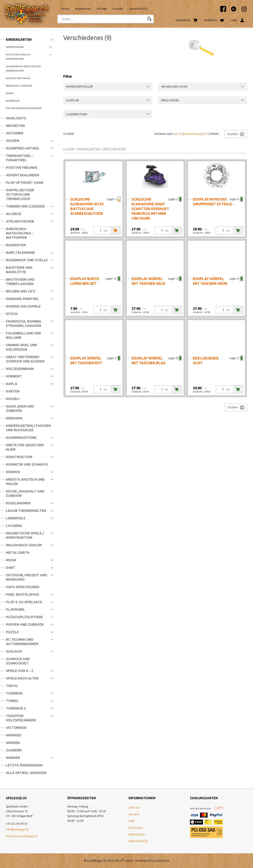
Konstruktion (19, 457)
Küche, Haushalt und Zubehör (25, 493)
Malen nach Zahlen (24, 545)
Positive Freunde (22, 167)
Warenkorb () (138, 9)
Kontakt (118, 9)
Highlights (16, 118)
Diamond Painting (22, 299)
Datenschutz (137, 834)
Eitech (12, 314)
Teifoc (12, 686)
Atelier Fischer (20, 221)
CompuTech (162, 861)
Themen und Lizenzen (25, 206)
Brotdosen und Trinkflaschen (20, 282)
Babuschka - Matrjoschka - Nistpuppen (20, 233)
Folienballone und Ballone (24, 335)
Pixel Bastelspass (23, 594)
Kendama (14, 418)
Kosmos (13, 472)
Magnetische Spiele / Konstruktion (25, 535)
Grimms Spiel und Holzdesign (22, 347)
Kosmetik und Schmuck (27, 464)
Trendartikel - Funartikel (20, 158)
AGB (131, 821)
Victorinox (16, 728)
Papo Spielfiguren (23, 587)
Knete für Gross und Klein (25, 447)
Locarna (14, 526)
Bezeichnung (193, 134)
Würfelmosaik (15, 47)
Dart (11, 568)
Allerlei (14, 214)
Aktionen (15, 133)
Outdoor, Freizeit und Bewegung (26, 577)
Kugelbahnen (18, 503)
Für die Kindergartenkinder (24, 108)
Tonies (12, 701)
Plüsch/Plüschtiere (24, 617)
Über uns (134, 807)
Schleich (14, 651)
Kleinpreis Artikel (23, 148)
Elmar (10, 93)
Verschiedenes (114, 149)
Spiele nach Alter (22, 678)
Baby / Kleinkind (20, 252)
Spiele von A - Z (20, 671)
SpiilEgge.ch (98, 861)
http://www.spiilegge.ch (22, 836)
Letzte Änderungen (24, 765)
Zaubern (14, 750)
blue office (116, 861)
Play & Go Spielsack (24, 602)
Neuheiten (15, 126)
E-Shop (69, 149)
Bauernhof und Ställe (27, 260)
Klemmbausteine (21, 437)
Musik (11, 560)
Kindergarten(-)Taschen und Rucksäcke (28, 428)
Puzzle (12, 632)
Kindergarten (19, 39)
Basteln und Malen (18, 78)
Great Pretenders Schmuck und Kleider (25, 359)
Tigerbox (14, 693)
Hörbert (14, 376)
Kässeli (13, 399)
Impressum (136, 828)
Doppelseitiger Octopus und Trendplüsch (20, 194)
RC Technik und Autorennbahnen (22, 642)
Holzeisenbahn (20, 369)
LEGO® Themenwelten (26, 511)
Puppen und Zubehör (25, 624)
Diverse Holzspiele (23, 306)
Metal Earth (18, 552)
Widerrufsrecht (138, 841)
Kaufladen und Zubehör (20, 408)
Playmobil (16, 609)
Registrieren (83, 9)
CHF (205, 134)
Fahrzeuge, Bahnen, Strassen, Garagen (24, 323)
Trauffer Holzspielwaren (21, 718)
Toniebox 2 (16, 708)
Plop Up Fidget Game (25, 183)
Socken (13, 141)
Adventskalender (23, 175)
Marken (13, 758)
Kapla (12, 384)
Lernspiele (16, 518)
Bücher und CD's (21, 291)
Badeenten (16, 245)
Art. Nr (178, 134)
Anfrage (102, 9)
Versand (134, 814)
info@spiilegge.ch (17, 829)
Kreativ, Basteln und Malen (25, 482)
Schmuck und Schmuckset (18, 661)
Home (65, 9)
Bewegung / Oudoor (19, 86)
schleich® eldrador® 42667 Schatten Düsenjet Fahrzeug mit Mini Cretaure (150, 209)
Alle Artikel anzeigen (26, 773)
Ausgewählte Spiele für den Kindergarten (23, 68)
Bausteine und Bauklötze (19, 270)
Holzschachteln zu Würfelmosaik (18, 57)
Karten (13, 391)
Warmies (14, 735)
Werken (13, 743)
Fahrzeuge (13, 101)
